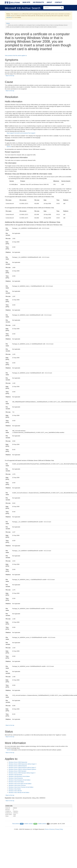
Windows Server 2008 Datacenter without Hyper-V (23, 764)
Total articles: (16, 824)
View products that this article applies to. (16, 56)
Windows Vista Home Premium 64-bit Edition (21, 787)
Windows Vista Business (15, 775)
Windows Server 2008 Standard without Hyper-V (22, 773)
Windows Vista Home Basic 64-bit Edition (20, 784)
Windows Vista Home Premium (17, 785)
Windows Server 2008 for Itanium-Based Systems (22, 769)
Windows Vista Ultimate (15, 791)
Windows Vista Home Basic (16, 782)
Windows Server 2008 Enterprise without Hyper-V (22, 768)
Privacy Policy (59, 829)
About (49, 2)
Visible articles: (42, 824)
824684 (9, 750)
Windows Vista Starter (15, 789)
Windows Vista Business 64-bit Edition (19, 776)
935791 (9, 147)
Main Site (26, 2)
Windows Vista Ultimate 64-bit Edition (19, 792)
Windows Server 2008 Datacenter (18, 762)
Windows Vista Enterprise (16, 778)
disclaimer (9, 17)
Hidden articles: (29, 824)
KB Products (38, 2)
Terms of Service (50, 829)
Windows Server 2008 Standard (17, 771)
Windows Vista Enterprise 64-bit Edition (20, 780)
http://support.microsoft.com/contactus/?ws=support (21, 133)
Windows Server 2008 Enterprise (18, 766)
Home (8, 23)
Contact (58, 2)
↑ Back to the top (10, 76)
